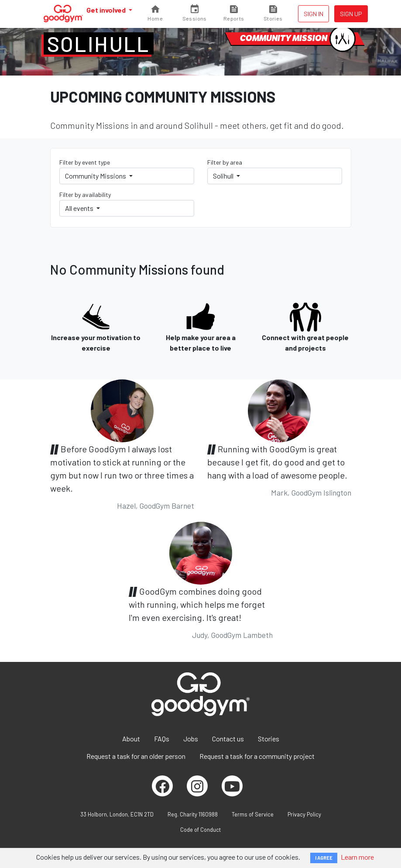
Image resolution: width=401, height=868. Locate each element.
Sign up (351, 14)
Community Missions (96, 176)
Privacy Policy (304, 814)
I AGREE (324, 858)
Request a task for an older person (136, 756)
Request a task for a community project (257, 756)
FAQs (162, 739)
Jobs (191, 739)
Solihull (99, 44)
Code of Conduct (200, 830)
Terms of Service (253, 814)
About (131, 739)
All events (80, 208)
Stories (269, 739)
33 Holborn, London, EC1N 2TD (117, 814)
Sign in (314, 14)
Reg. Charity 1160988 (193, 814)
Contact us (228, 739)
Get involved (107, 10)
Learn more (357, 857)
